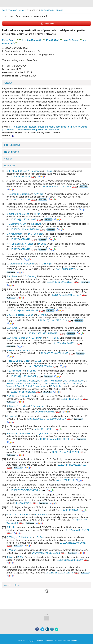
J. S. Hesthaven (14, 371)
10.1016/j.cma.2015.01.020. (57, 320)
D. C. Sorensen (36, 234)
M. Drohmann (13, 264)
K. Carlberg (12, 214)
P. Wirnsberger (56, 381)
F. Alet (81, 381)
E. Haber (11, 351)
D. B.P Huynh (24, 515)
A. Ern (23, 224)
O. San (24, 171)
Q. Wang (11, 537)
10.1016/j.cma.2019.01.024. (64, 282)
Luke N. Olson (71, 40)
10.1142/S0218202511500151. (47, 333)
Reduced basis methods (24, 127)
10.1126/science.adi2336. (27, 392)
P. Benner (11, 194)
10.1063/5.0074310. (24, 177)
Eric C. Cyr (52, 40)
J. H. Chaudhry (14, 244)
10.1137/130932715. (24, 200)
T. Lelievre (36, 224)
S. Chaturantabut (15, 234)
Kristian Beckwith (32, 40)
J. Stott (18, 386)
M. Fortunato (71, 381)
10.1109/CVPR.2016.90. (43, 366)
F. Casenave (13, 224)
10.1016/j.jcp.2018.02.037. (27, 376)
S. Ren (27, 361)
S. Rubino (11, 527)
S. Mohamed (39, 386)
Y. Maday (23, 338)
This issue (8, 16)
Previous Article (24, 16)
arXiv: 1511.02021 (44, 429)
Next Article (41, 16)
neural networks (79, 127)
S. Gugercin (23, 194)
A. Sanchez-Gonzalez (25, 381)
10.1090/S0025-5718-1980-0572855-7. (51, 419)
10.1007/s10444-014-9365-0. (28, 229)
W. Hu (45, 383)
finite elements (52, 130)
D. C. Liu (11, 396)
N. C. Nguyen (36, 338)
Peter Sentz (8, 40)
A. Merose (54, 383)
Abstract (8, 83)
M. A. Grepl (12, 328)
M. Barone (24, 214)
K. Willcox (39, 194)
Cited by (8, 159)
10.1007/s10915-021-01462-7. (70, 295)
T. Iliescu (49, 171)
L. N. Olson (28, 244)
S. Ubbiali (32, 371)
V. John (29, 315)
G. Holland (75, 383)
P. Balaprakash (38, 406)
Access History (11, 585)
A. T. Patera (53, 338)
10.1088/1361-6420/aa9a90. (58, 353)
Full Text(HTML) (12, 145)
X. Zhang (18, 361)
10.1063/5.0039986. (48, 412)
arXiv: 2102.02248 (69, 510)
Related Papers (12, 152)
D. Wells (42, 315)
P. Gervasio (25, 434)
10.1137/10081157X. (70, 269)
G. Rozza (11, 515)
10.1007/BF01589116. (75, 399)
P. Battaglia (56, 386)
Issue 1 (22, 10)
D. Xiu (20, 557)
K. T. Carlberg (29, 276)
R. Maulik (11, 406)
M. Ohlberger (45, 264)
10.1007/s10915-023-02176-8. (60, 187)
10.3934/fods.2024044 (52, 10)
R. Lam (10, 381)
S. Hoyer (64, 383)
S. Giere (11, 315)
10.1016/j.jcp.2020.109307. (73, 560)
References (10, 166)
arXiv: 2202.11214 (65, 480)
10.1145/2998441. (27, 503)
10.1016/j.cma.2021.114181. (28, 310)
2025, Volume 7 (10, 10)
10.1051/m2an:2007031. (68, 343)
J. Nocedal (25, 396)
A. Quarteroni (42, 434)
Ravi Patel (8, 44)
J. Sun (38, 361)
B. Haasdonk (28, 264)
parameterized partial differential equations (23, 130)
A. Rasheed (34, 171)
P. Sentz (42, 244)
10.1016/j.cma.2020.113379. (63, 573)
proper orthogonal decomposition (54, 127)
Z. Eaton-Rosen (33, 383)
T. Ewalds (19, 383)
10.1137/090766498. (24, 239)
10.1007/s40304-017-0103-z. (50, 553)
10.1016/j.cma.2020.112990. (69, 452)
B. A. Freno (12, 276)
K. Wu (9, 557)
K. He (9, 361)
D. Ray (40, 537)
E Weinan (11, 550)
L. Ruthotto (25, 351)
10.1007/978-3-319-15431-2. (28, 490)
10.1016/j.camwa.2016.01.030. (58, 439)
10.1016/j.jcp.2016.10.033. (27, 219)
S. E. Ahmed (13, 171)
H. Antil (38, 214)
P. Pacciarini (13, 434)
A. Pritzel (27, 386)
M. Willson (42, 381)
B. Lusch (21, 406)
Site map (21, 641)
